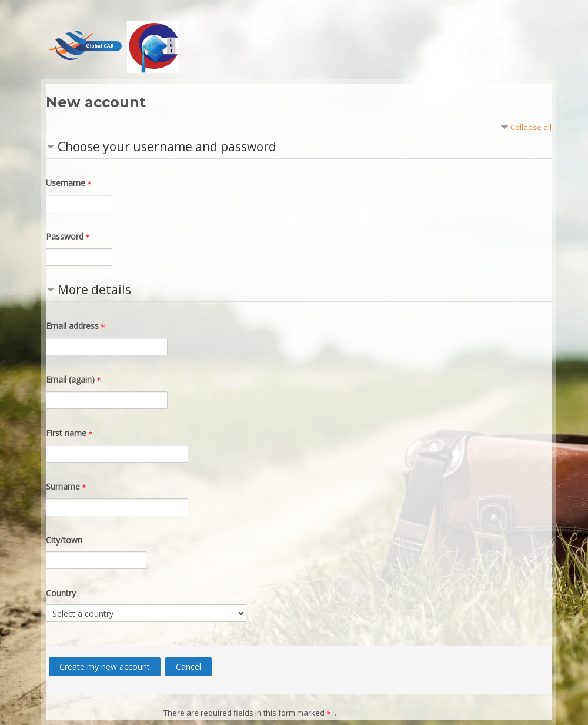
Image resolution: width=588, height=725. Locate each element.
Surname (68, 486)
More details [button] (94, 290)
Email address (77, 326)
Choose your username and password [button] (167, 147)
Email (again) (75, 379)
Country (61, 593)
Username (71, 183)
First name (71, 433)
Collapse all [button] (531, 127)
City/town (64, 540)
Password (70, 236)
